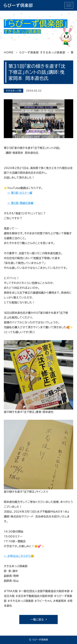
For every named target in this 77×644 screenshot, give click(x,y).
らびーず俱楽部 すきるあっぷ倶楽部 (42, 52)
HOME (9, 52)
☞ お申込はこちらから (17, 556)
